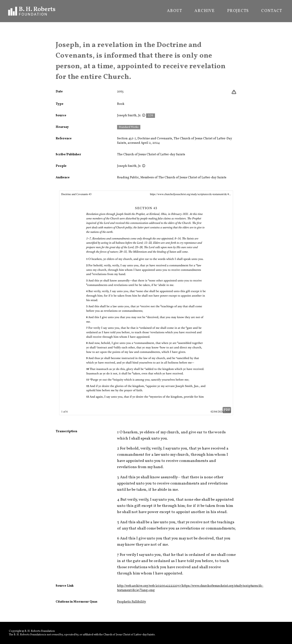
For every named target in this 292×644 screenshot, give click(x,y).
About (174, 11)
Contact (272, 11)
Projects (238, 11)
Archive (205, 11)
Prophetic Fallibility (132, 602)
